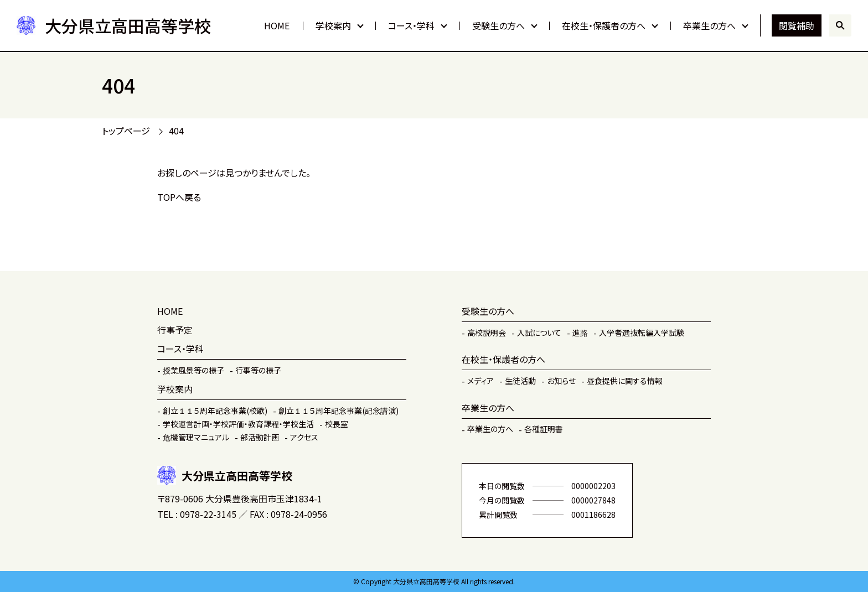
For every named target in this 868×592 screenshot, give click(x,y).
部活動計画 (260, 437)
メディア (480, 381)
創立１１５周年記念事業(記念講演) (339, 411)
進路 (580, 333)
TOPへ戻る (179, 197)
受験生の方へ (498, 25)
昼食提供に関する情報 (625, 381)
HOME (277, 25)
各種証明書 (544, 429)
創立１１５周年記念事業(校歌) (215, 411)
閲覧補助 (797, 25)
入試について (539, 333)
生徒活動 (520, 381)
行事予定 (175, 330)
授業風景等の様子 (193, 370)
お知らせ (561, 381)
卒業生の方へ (709, 25)
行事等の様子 (258, 370)
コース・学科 (411, 25)
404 (176, 131)
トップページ (126, 131)
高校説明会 (487, 333)
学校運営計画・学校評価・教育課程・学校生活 (238, 424)
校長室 (337, 424)
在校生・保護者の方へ (604, 25)
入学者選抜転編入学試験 (642, 333)
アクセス (304, 437)
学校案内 (333, 25)
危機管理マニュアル (196, 437)
